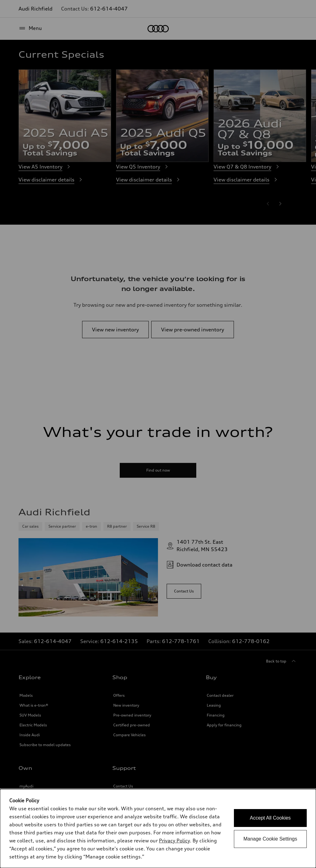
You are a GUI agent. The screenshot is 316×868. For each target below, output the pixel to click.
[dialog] (158, 829)
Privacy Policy (174, 841)
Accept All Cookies (270, 818)
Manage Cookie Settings (270, 839)
